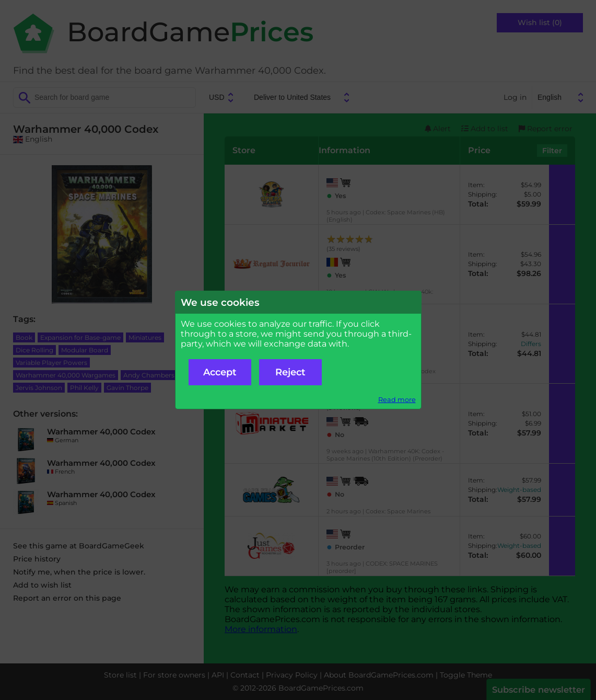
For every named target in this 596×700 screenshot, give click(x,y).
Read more (397, 400)
